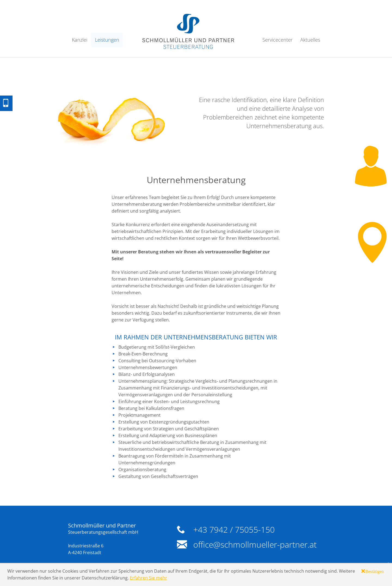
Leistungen (107, 40)
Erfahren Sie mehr (148, 578)
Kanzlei (80, 40)
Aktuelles (310, 40)
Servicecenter (278, 40)
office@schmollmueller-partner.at (255, 544)
